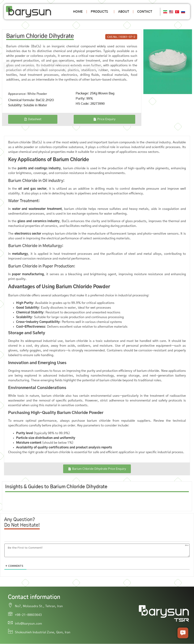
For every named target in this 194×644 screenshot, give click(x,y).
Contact (145, 12)
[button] (183, 633)
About (124, 12)
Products (100, 12)
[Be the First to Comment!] (97, 551)
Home (78, 12)
